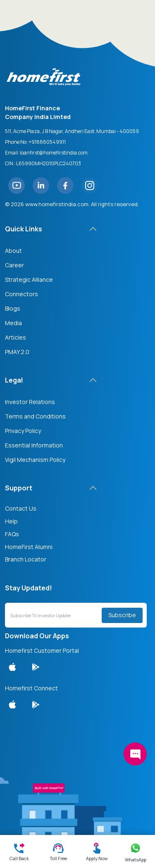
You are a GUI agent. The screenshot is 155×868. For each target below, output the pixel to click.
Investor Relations (30, 402)
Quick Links (24, 229)
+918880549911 (47, 142)
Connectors (21, 294)
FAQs (12, 534)
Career (14, 265)
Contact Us (21, 508)
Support (19, 488)
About (13, 251)
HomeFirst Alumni (29, 547)
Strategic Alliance (29, 279)
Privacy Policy (23, 431)
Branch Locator (26, 559)
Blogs (13, 308)
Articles (15, 337)
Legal (14, 380)
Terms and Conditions (35, 416)
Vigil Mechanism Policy (35, 460)
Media (13, 323)
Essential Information (34, 445)
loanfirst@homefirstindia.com (54, 153)
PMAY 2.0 (17, 352)
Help (11, 521)
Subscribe (122, 615)
